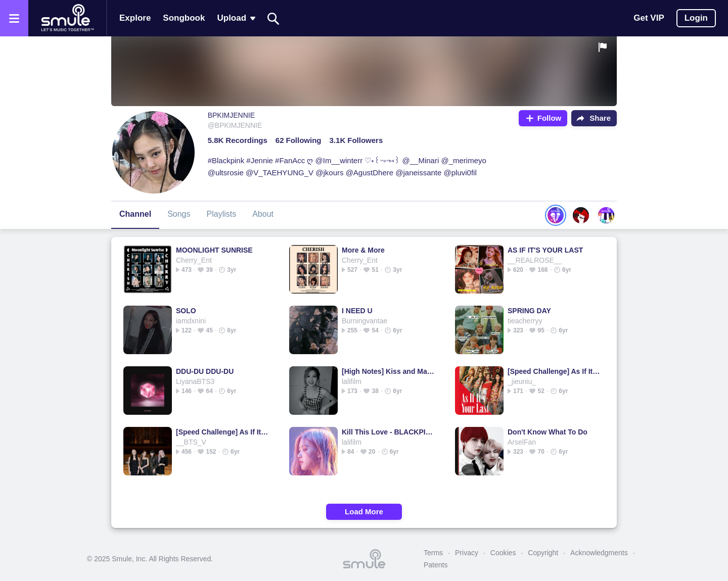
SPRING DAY (529, 311)
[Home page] (67, 18)
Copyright (543, 553)
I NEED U (357, 311)
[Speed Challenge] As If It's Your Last (554, 371)
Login (696, 18)
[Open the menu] (14, 18)
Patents (436, 565)
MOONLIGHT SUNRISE (214, 250)
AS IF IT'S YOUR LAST (545, 250)
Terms (433, 553)
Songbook (184, 18)
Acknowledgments (599, 553)
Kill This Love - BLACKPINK (388, 432)
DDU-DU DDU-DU (205, 371)
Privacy (467, 553)
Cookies (503, 553)
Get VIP (649, 18)
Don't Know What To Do (548, 432)
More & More (363, 250)
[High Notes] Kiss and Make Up (388, 371)
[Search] (274, 18)
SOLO (186, 311)
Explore (135, 18)
